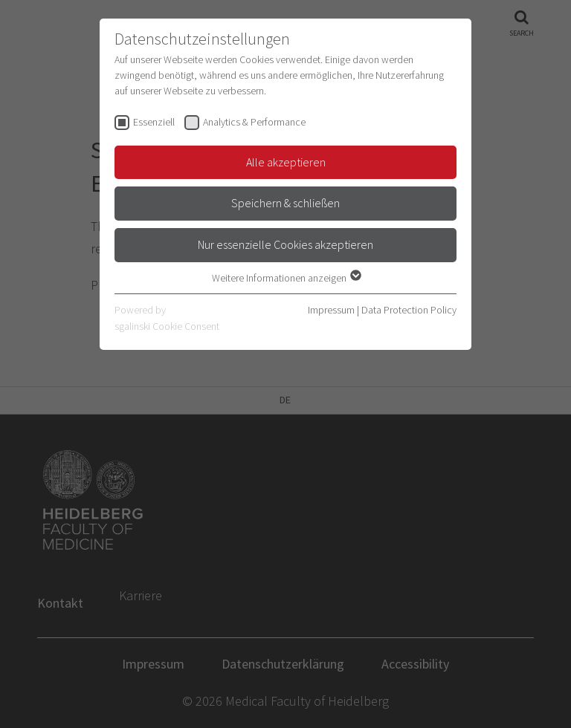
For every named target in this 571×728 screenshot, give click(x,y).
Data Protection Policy (409, 310)
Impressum (331, 310)
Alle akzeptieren (286, 162)
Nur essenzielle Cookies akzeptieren (285, 244)
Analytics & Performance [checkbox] (254, 122)
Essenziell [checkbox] (154, 122)
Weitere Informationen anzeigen (286, 278)
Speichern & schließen (285, 203)
